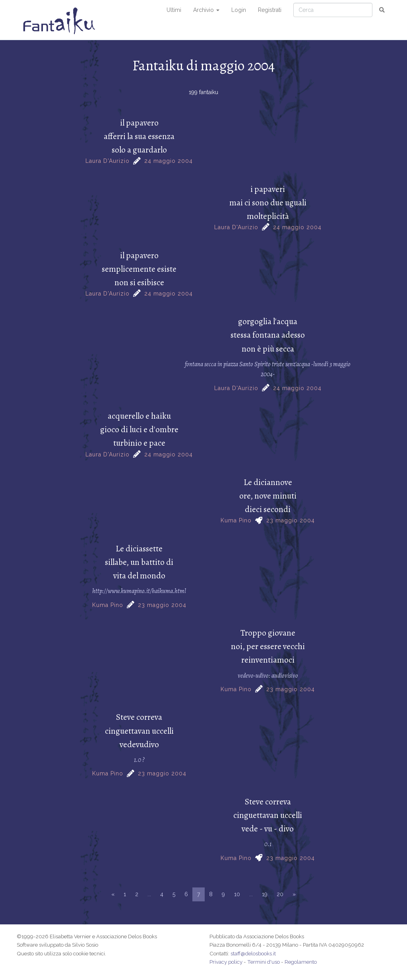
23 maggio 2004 (291, 520)
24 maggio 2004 (169, 161)
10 (237, 894)
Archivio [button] (206, 10)
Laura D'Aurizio (108, 161)
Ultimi (174, 10)
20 (280, 894)
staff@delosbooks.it (253, 953)
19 (265, 894)
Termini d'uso (264, 962)
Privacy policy (226, 962)
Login (239, 10)
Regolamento (301, 962)
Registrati (270, 10)
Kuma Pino (236, 520)
